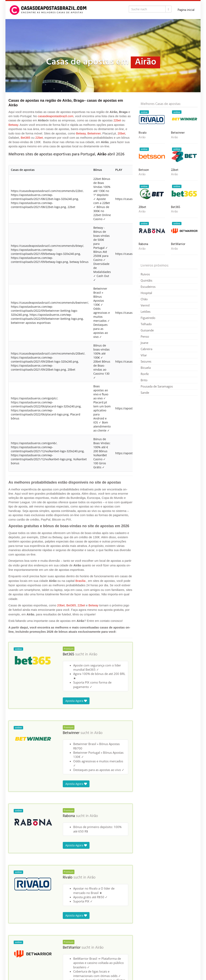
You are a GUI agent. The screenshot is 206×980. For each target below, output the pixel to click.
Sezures (146, 361)
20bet (122, 133)
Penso (145, 336)
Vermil (145, 305)
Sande (145, 393)
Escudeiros (148, 287)
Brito (144, 380)
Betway (13, 125)
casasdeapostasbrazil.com (56, 116)
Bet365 (26, 138)
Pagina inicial (186, 10)
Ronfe (145, 374)
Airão (93, 654)
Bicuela (146, 368)
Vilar (144, 355)
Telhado (146, 324)
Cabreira (146, 349)
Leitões (146, 312)
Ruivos (145, 274)
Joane (144, 343)
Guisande (147, 330)
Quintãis (146, 280)
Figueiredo (148, 318)
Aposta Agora (76, 701)
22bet (117, 120)
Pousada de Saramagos (157, 386)
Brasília (80, 581)
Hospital (146, 293)
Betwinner (94, 133)
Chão (144, 299)
